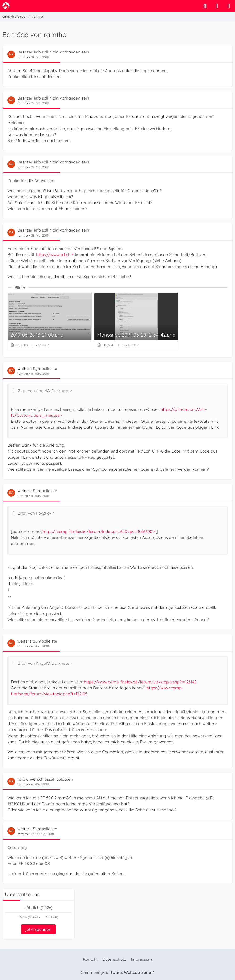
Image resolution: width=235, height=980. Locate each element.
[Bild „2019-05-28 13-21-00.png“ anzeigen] (50, 321)
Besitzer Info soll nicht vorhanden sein (53, 52)
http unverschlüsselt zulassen (45, 779)
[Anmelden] (217, 6)
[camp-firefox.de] (6, 6)
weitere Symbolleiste (37, 368)
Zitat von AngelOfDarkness (43, 391)
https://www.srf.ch (53, 255)
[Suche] (205, 6)
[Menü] (229, 6)
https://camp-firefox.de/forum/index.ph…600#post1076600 (97, 531)
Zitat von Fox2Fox (35, 513)
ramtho (23, 57)
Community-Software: (117, 972)
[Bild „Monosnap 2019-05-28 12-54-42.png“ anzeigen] (136, 321)
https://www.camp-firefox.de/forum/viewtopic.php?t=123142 (140, 682)
